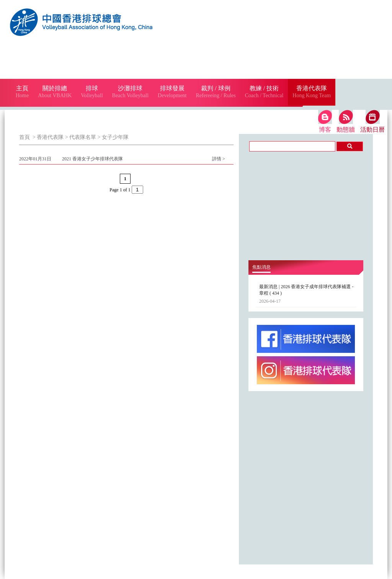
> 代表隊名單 (80, 137)
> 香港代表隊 (48, 137)
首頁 (24, 137)
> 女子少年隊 (112, 137)
